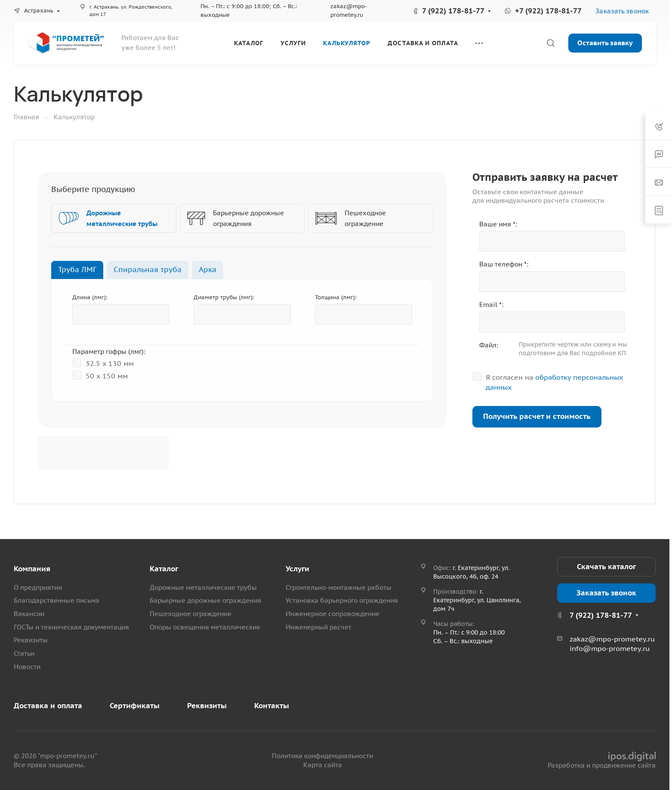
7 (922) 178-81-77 (453, 11)
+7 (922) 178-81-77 (548, 11)
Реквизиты (31, 640)
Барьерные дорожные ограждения (205, 600)
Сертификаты (135, 706)
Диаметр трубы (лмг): (224, 297)
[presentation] (103, 453)
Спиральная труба (148, 270)
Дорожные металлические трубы (203, 587)
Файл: (489, 345)
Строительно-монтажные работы (339, 587)
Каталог (164, 569)
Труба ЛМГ (77, 270)
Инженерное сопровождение (333, 614)
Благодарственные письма (57, 600)
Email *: (491, 305)
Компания (32, 569)
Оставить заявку (605, 43)
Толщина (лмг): (336, 297)
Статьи (24, 653)
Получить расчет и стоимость (537, 416)
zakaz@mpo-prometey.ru (612, 639)
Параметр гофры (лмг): (109, 352)
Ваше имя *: (498, 224)
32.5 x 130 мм (103, 363)
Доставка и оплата (48, 706)
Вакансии (29, 614)
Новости (27, 667)
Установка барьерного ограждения (342, 600)
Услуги (297, 569)
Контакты (272, 706)
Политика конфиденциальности (322, 756)
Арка (208, 270)
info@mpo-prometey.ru (610, 648)
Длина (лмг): (90, 297)
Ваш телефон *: (504, 264)
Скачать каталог (606, 567)
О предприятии (38, 587)
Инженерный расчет (319, 627)
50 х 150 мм (100, 375)
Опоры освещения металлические (205, 627)
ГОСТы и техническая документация (71, 627)
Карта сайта (323, 765)
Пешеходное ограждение (191, 614)
